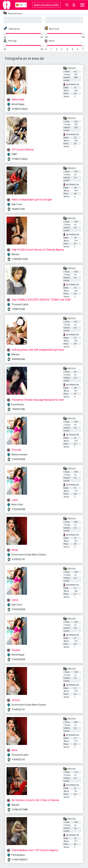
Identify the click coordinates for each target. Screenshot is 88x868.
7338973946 (19, 309)
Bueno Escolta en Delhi (46, 5)
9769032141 (19, 559)
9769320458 (19, 459)
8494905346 (19, 359)
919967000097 (20, 860)
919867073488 (20, 810)
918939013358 (20, 259)
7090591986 (19, 409)
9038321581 (19, 209)
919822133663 (20, 109)
